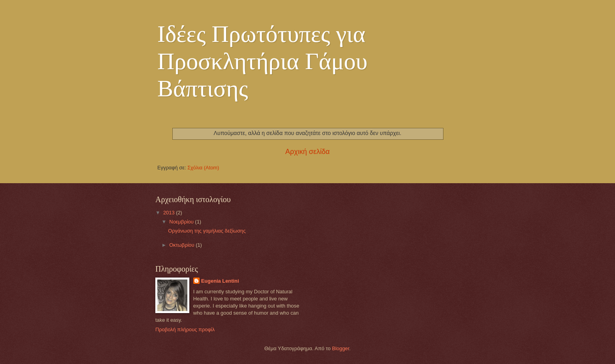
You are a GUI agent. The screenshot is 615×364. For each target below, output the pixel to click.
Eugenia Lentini (220, 281)
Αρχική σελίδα (307, 152)
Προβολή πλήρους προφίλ (185, 329)
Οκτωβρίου (182, 245)
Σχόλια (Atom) (203, 168)
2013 (170, 213)
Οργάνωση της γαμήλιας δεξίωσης (207, 231)
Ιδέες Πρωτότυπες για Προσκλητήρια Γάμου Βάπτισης (262, 61)
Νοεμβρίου (182, 222)
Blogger (341, 348)
